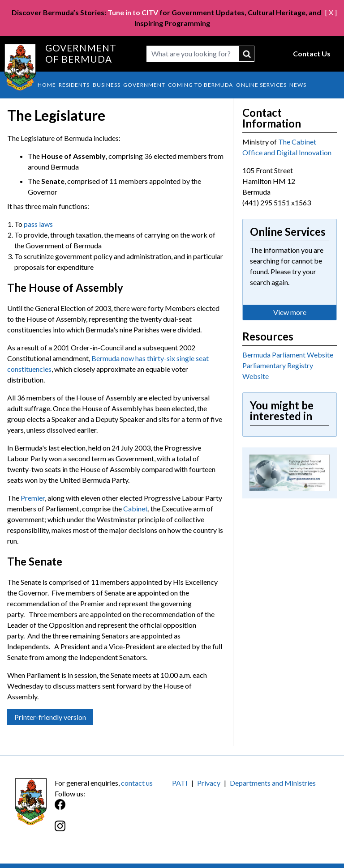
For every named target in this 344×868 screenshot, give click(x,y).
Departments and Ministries (273, 783)
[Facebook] (113, 809)
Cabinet (135, 508)
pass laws (38, 224)
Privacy (209, 783)
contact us (137, 783)
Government (144, 85)
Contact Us (312, 53)
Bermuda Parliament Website (288, 355)
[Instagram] (113, 831)
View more (290, 312)
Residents (74, 85)
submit (247, 54)
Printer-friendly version (50, 717)
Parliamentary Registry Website (278, 371)
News (298, 85)
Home (47, 85)
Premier (33, 498)
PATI (180, 783)
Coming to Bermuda (200, 85)
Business (107, 85)
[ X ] (331, 12)
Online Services (261, 85)
